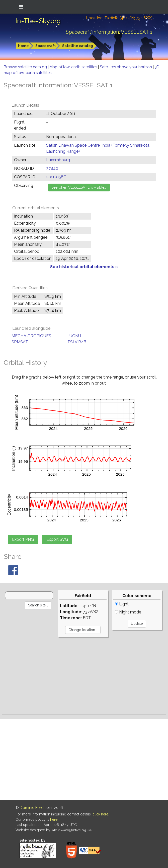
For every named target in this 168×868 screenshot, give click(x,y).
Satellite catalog (78, 46)
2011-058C (56, 177)
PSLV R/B (77, 342)
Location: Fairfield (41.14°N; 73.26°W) (119, 18)
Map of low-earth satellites (74, 67)
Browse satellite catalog (26, 67)
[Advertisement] (84, 678)
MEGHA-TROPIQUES (31, 336)
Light (122, 604)
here (54, 819)
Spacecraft (46, 46)
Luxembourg (58, 160)
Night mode (128, 612)
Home (23, 46)
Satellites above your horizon (126, 67)
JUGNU (74, 336)
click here (100, 814)
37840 (52, 168)
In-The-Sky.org (38, 21)
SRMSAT (20, 342)
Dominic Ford (32, 808)
